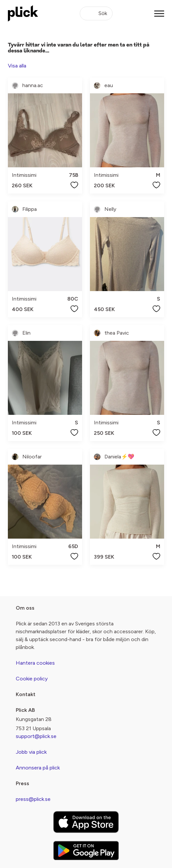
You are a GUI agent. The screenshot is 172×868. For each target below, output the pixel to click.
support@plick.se (36, 736)
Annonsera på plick (38, 768)
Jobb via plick (31, 752)
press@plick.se (33, 799)
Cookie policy (32, 679)
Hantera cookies (35, 663)
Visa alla (17, 66)
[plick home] (23, 13)
